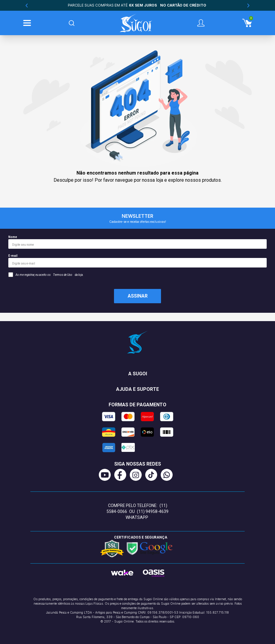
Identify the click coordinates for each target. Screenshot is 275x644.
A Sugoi (138, 374)
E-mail (137, 261)
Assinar (138, 296)
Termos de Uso (63, 275)
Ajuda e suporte (137, 389)
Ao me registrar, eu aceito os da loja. (46, 275)
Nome (137, 242)
